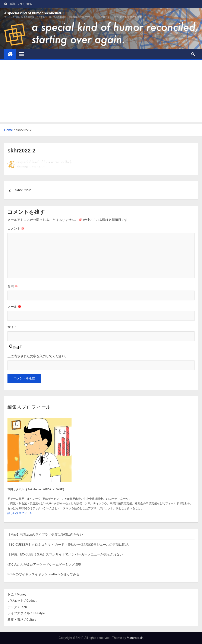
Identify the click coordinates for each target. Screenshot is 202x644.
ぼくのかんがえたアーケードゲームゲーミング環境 (44, 564)
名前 (13, 286)
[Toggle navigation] (22, 54)
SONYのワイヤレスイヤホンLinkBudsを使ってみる (43, 574)
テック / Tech (17, 607)
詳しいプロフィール (20, 513)
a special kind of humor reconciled (33, 13)
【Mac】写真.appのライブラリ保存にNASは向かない (45, 535)
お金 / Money (17, 594)
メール (14, 306)
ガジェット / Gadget (22, 601)
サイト (12, 327)
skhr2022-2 (23, 190)
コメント (16, 228)
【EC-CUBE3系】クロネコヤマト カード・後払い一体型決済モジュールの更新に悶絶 (68, 545)
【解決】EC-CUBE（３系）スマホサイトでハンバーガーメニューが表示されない (65, 554)
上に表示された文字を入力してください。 (38, 356)
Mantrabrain (135, 638)
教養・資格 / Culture (22, 620)
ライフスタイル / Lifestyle (26, 613)
